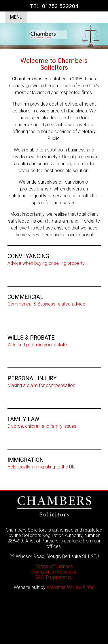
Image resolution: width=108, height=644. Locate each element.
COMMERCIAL (25, 297)
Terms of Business (54, 566)
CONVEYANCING (28, 256)
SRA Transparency (54, 577)
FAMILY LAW (23, 419)
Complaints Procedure (54, 572)
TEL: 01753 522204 (54, 6)
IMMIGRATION (25, 460)
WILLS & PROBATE (31, 338)
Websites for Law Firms (70, 587)
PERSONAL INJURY (32, 379)
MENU (16, 17)
